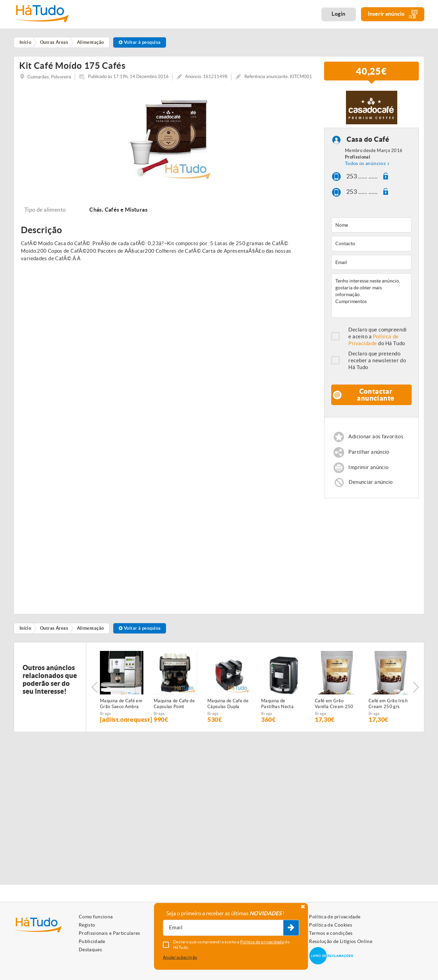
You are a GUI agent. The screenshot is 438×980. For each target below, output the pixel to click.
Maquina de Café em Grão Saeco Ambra (121, 712)
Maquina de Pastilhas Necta (277, 712)
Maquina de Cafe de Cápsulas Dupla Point (228, 713)
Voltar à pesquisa (140, 42)
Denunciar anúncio (371, 491)
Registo (87, 925)
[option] (166, 144)
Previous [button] (94, 696)
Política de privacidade (335, 917)
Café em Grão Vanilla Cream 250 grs (334, 713)
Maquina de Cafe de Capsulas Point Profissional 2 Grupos (174, 713)
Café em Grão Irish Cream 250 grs (388, 712)
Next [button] (416, 696)
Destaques (90, 950)
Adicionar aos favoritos (376, 445)
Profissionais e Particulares (109, 933)
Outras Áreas (54, 637)
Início (25, 637)
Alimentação (91, 637)
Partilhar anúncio (369, 460)
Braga (106, 722)
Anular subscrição (180, 957)
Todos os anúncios (365, 172)
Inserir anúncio (393, 14)
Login (339, 14)
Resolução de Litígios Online (341, 941)
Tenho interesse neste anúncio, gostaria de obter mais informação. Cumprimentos (371, 304)
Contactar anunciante (376, 403)
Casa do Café (368, 148)
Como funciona (96, 917)
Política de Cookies (331, 925)
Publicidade (92, 941)
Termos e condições (331, 933)
